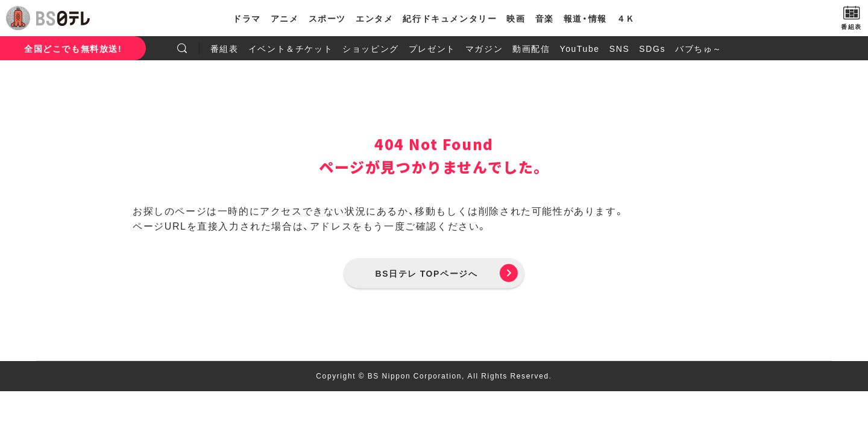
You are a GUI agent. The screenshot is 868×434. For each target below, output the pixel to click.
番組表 (225, 48)
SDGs (652, 48)
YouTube (580, 48)
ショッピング (371, 48)
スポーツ (327, 18)
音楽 (545, 18)
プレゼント (432, 48)
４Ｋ (626, 18)
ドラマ (247, 18)
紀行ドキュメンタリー (450, 18)
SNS (620, 48)
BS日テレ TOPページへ (427, 273)
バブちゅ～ (699, 48)
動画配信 (531, 48)
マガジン (484, 48)
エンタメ (374, 18)
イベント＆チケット (291, 48)
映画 (516, 18)
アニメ (285, 18)
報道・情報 (585, 18)
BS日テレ (63, 18)
